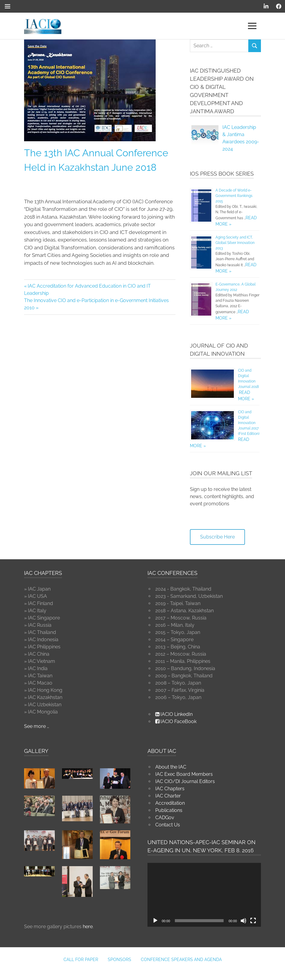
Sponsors (119, 960)
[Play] (155, 921)
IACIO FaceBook (176, 721)
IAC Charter (168, 796)
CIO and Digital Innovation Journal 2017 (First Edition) (249, 423)
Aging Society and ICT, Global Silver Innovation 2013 (235, 243)
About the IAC (171, 767)
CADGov (165, 818)
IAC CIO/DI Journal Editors (185, 781)
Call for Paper (81, 960)
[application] (204, 895)
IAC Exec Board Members (184, 774)
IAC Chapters (170, 789)
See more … (37, 726)
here (88, 927)
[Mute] (243, 921)
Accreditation (170, 803)
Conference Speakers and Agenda (181, 960)
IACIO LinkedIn (174, 714)
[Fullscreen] (253, 921)
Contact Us (168, 825)
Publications (169, 810)
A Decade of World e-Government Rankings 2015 (234, 196)
